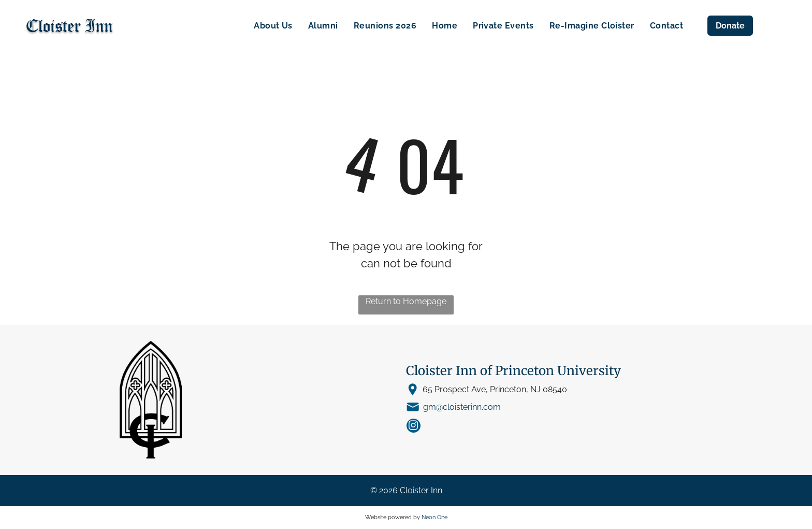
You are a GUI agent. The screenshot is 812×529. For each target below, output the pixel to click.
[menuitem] (273, 26)
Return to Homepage (406, 301)
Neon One (434, 517)
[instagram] (414, 427)
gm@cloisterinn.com (462, 407)
